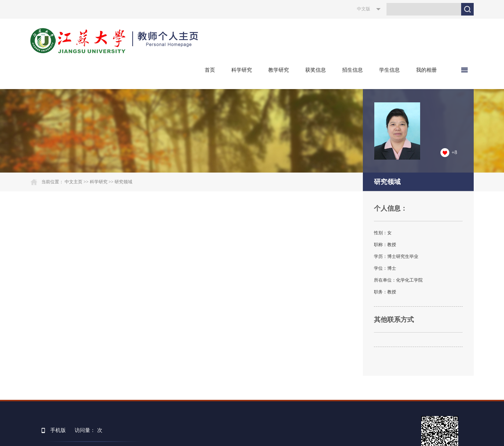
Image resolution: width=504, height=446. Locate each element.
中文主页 (74, 182)
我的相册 (426, 70)
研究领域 (123, 182)
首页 (210, 70)
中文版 (364, 9)
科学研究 (242, 70)
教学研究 (279, 70)
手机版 (58, 430)
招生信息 (353, 70)
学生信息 (389, 70)
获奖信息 (316, 70)
